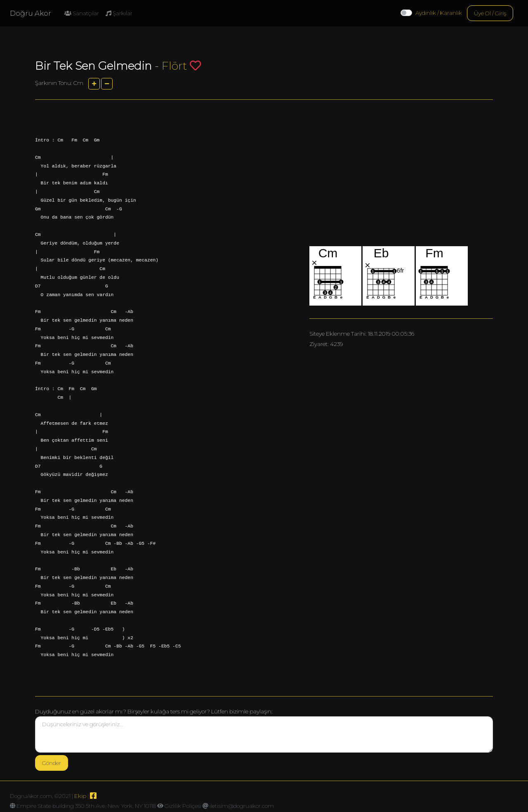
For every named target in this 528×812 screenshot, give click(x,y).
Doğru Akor (31, 13)
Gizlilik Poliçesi (183, 806)
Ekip (80, 796)
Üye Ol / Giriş (490, 13)
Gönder (52, 763)
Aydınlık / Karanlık (439, 13)
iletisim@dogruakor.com (242, 806)
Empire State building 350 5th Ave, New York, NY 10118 (86, 806)
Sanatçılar (82, 13)
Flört (174, 66)
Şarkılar (119, 13)
